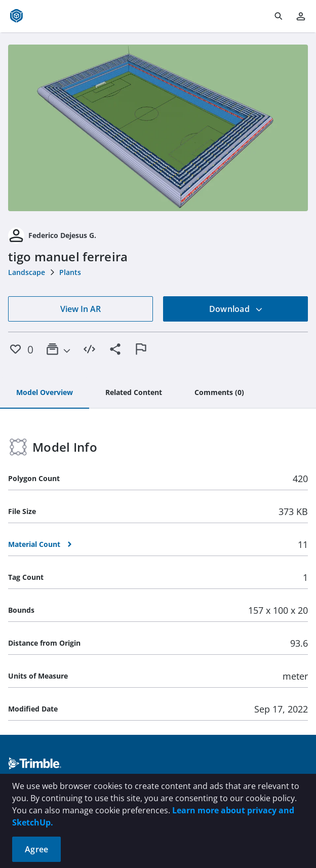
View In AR (81, 309)
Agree (36, 849)
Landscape (27, 272)
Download (236, 309)
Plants (70, 272)
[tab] (45, 393)
